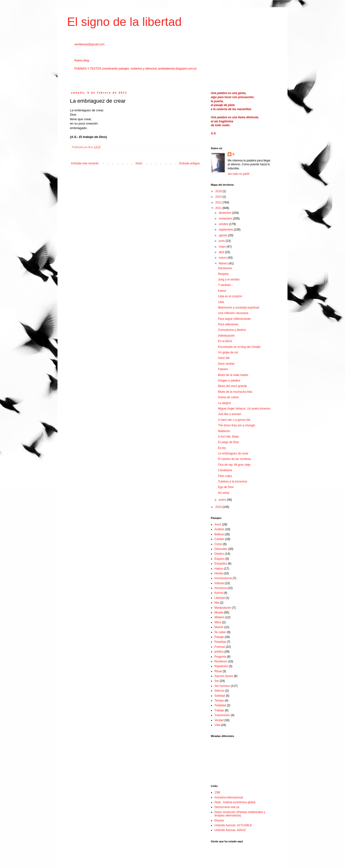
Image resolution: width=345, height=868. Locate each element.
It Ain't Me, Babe (228, 437)
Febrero (223, 369)
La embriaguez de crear (233, 453)
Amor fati (224, 358)
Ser (217, 681)
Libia (221, 302)
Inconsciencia (223, 578)
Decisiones (225, 268)
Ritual (218, 671)
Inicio (139, 163)
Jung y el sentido (229, 279)
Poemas (220, 647)
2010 (219, 507)
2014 (219, 197)
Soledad (220, 696)
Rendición (221, 661)
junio (222, 241)
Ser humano (222, 686)
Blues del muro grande (233, 386)
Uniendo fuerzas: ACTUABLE (233, 825)
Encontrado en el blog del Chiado (239, 347)
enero (223, 500)
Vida (217, 725)
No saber (220, 632)
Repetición (221, 666)
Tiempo (219, 701)
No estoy (224, 493)
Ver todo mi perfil (238, 174)
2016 (219, 191)
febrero (224, 263)
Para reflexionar (228, 324)
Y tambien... (226, 285)
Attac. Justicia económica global (235, 802)
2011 (219, 208)
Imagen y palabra (229, 380)
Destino (219, 554)
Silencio (219, 691)
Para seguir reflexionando (234, 319)
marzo (223, 258)
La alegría (224, 403)
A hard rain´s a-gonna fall (234, 420)
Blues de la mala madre (233, 375)
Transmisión (222, 715)
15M (217, 792)
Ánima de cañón (228, 397)
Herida (219, 573)
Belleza (219, 534)
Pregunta (220, 657)
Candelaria (225, 470)
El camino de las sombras (234, 459)
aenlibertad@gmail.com (89, 44)
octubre (224, 224)
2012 (219, 202)
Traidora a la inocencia (233, 482)
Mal (217, 603)
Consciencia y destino (232, 330)
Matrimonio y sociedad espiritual (239, 308)
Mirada (219, 612)
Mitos (218, 622)
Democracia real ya (227, 807)
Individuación (226, 336)
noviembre (226, 219)
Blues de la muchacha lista (235, 392)
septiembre (226, 230)
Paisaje (219, 637)
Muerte (219, 627)
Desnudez (221, 549)
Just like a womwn (230, 414)
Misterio (219, 617)
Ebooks (219, 820)
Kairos (222, 291)
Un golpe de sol (228, 352)
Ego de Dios (226, 487)
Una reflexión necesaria (233, 313)
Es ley (222, 448)
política (219, 652)
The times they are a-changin (237, 425)
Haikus (219, 569)
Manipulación (223, 608)
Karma (219, 593)
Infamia (219, 583)
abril (222, 252)
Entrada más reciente (85, 163)
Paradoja (220, 642)
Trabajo (219, 710)
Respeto (223, 274)
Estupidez (221, 564)
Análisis (219, 529)
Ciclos (218, 544)
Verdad (219, 720)
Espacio (220, 559)
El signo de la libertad (124, 22)
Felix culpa (225, 476)
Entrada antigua (189, 163)
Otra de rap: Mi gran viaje (234, 465)
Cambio (219, 539)
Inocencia (221, 588)
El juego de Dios (228, 442)
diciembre (225, 213)
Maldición (224, 431)
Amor (218, 524)
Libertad (220, 598)
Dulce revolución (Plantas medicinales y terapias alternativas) (240, 814)
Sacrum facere (224, 676)
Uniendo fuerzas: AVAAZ (230, 830)
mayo (223, 247)
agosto (223, 235)
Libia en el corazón (230, 296)
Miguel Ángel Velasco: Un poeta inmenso (244, 409)
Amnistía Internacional (229, 797)
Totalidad (220, 705)
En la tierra (225, 341)
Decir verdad (226, 364)
